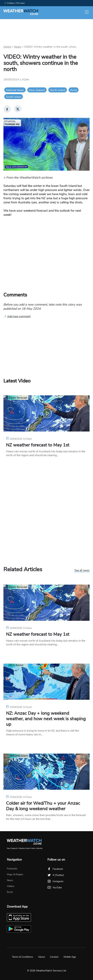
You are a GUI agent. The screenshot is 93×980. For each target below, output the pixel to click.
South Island (14, 97)
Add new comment (17, 316)
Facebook (55, 869)
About (42, 957)
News (17, 47)
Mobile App (70, 957)
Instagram (55, 881)
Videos (11, 886)
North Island (58, 90)
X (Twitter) (56, 875)
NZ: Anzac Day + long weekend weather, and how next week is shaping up (46, 719)
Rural (74, 90)
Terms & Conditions (23, 957)
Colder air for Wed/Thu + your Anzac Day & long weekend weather (43, 806)
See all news (82, 571)
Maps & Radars (15, 874)
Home (7, 47)
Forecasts (12, 869)
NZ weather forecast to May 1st (38, 445)
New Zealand (37, 90)
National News (15, 90)
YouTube (55, 888)
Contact (54, 957)
